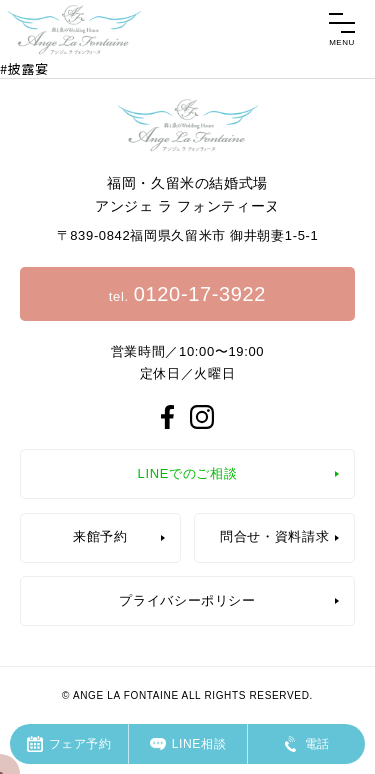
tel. (187, 294)
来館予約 (100, 536)
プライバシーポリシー (187, 600)
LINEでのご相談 (188, 473)
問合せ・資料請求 (274, 536)
